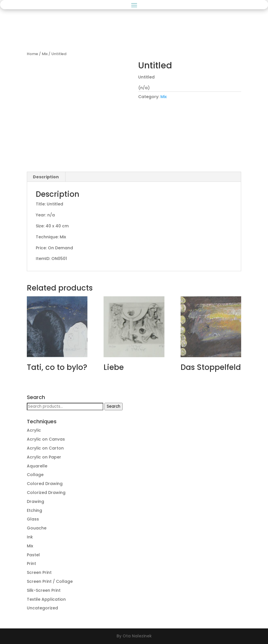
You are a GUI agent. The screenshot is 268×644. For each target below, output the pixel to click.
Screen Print (39, 572)
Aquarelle (37, 466)
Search (114, 406)
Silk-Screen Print (44, 590)
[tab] (46, 177)
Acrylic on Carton (45, 448)
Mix (45, 54)
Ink (30, 537)
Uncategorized (42, 608)
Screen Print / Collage (50, 581)
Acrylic (34, 430)
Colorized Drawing (46, 493)
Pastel (33, 555)
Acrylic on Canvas (46, 439)
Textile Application (46, 599)
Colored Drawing (45, 484)
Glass (33, 519)
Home (32, 54)
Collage (35, 475)
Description (46, 177)
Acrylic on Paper (44, 457)
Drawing (35, 501)
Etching (34, 510)
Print (31, 563)
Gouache (37, 528)
